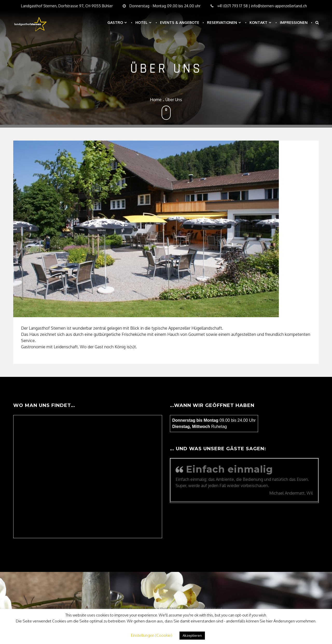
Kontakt (258, 22)
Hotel (141, 22)
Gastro (115, 22)
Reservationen (222, 22)
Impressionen (294, 22)
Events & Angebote (180, 22)
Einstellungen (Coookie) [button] (152, 635)
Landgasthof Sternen (164, 609)
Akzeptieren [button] (192, 635)
